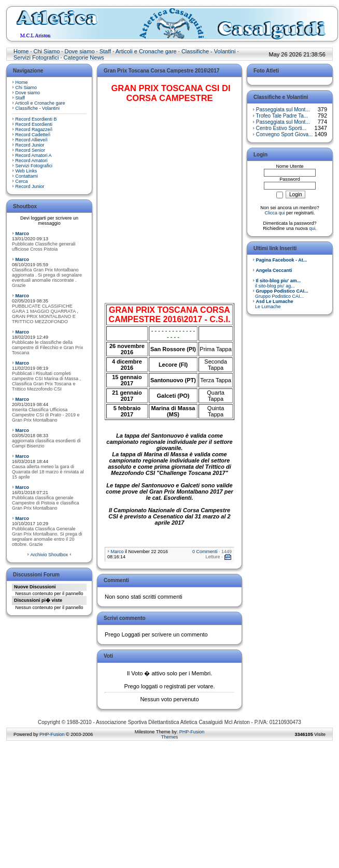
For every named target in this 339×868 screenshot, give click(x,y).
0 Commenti (205, 552)
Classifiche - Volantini (209, 51)
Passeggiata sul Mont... (283, 110)
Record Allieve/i (32, 140)
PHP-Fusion (52, 734)
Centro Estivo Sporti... (281, 128)
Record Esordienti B (36, 119)
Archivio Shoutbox (49, 555)
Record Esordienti (34, 124)
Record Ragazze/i (34, 129)
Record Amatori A (34, 155)
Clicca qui (274, 213)
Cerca (22, 181)
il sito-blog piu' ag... (277, 283)
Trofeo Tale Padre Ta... (282, 116)
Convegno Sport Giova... (285, 134)
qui (312, 228)
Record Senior (31, 150)
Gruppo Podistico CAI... (280, 294)
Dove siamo (79, 51)
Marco (23, 234)
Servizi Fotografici (36, 57)
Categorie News (84, 57)
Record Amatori (32, 161)
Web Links (26, 171)
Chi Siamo (47, 51)
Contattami (27, 176)
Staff (105, 51)
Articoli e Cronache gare (146, 51)
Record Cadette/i (33, 135)
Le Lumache (273, 304)
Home (21, 51)
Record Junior (30, 145)
